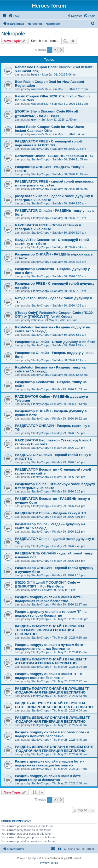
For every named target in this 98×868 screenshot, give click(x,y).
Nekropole (13, 34)
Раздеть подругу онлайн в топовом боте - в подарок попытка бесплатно (52, 734)
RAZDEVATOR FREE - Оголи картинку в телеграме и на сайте (48, 227)
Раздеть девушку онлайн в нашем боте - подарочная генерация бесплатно (49, 763)
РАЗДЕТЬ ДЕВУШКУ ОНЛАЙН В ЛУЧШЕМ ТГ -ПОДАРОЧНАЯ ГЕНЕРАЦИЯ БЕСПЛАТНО (52, 720)
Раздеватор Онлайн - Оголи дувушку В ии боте (55, 342)
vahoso (36, 320)
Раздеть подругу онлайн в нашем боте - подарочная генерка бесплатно (49, 599)
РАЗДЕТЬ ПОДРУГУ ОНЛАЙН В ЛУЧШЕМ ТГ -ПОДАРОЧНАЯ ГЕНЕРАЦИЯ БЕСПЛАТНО (52, 690)
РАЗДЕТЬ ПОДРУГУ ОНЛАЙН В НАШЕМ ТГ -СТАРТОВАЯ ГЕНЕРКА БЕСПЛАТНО (51, 661)
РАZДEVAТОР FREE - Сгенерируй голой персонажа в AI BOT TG (48, 143)
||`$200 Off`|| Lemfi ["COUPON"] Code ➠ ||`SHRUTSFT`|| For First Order (47, 584)
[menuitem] (14, 16)
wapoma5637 (40, 89)
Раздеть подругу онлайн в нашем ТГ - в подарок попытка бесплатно (49, 676)
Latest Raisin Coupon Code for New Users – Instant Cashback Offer (51, 129)
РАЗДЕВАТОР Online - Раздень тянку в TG (50, 513)
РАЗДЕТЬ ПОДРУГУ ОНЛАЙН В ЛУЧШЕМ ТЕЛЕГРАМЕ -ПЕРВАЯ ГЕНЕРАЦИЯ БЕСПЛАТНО (49, 630)
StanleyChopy (40, 149)
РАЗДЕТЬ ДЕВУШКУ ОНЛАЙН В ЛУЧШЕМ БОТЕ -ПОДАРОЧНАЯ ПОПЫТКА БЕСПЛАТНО (54, 705)
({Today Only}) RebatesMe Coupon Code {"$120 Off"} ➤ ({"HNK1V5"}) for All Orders (54, 315)
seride (35, 590)
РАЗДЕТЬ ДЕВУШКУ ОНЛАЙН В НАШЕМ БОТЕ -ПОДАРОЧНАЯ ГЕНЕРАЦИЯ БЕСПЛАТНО (54, 749)
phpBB (36, 858)
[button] (61, 50)
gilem (34, 120)
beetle (35, 74)
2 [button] (55, 50)
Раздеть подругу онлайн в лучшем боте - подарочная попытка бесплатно (50, 647)
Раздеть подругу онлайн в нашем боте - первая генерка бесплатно (49, 778)
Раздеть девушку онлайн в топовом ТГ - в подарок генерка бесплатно (51, 614)
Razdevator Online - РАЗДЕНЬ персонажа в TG (54, 156)
